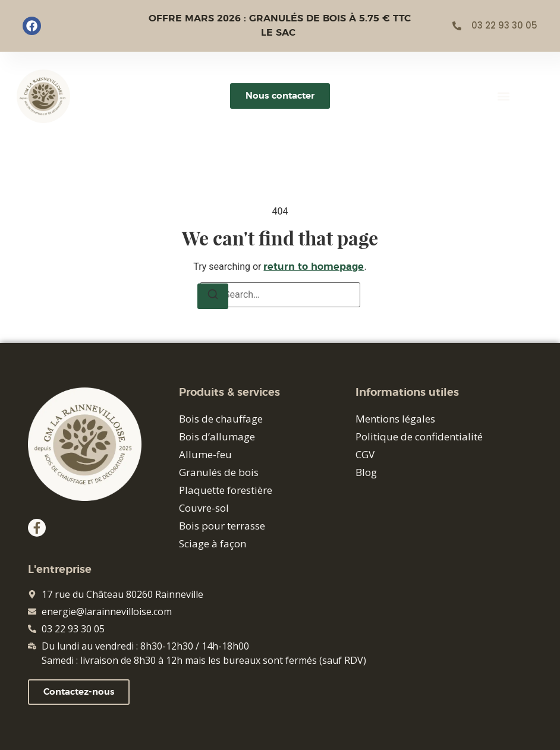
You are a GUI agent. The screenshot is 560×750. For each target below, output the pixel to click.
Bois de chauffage (221, 419)
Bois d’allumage (217, 437)
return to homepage (314, 267)
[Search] (213, 296)
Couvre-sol (204, 508)
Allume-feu (205, 454)
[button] (504, 96)
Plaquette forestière (226, 490)
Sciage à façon (213, 543)
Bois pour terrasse (222, 526)
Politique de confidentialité (419, 437)
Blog (366, 472)
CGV (365, 454)
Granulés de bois (219, 472)
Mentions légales (395, 419)
